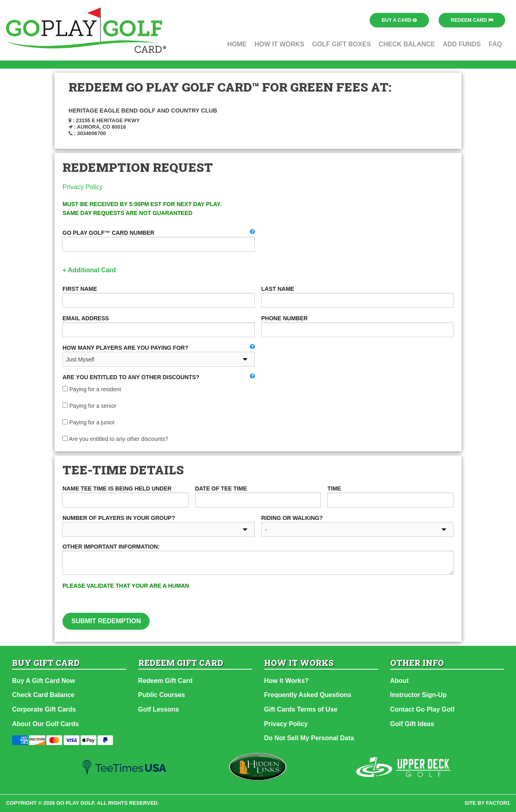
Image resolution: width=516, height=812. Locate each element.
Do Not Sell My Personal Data (309, 738)
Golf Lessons (159, 709)
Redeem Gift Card (165, 681)
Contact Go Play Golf (422, 709)
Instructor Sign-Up (418, 695)
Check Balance (407, 44)
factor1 (498, 803)
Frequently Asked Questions (308, 695)
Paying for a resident (92, 389)
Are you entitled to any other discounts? (115, 439)
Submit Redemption (106, 621)
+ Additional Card (89, 270)
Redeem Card (472, 20)
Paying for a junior (89, 422)
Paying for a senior (89, 406)
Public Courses (162, 695)
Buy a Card (399, 20)
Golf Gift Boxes (341, 44)
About (399, 681)
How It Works (279, 44)
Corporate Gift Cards (44, 709)
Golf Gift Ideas (412, 724)
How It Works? (286, 681)
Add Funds (462, 44)
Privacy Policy (83, 187)
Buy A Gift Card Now (44, 681)
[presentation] (341, 597)
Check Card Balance (43, 695)
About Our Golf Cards (45, 724)
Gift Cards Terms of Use (301, 709)
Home (237, 44)
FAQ (495, 44)
